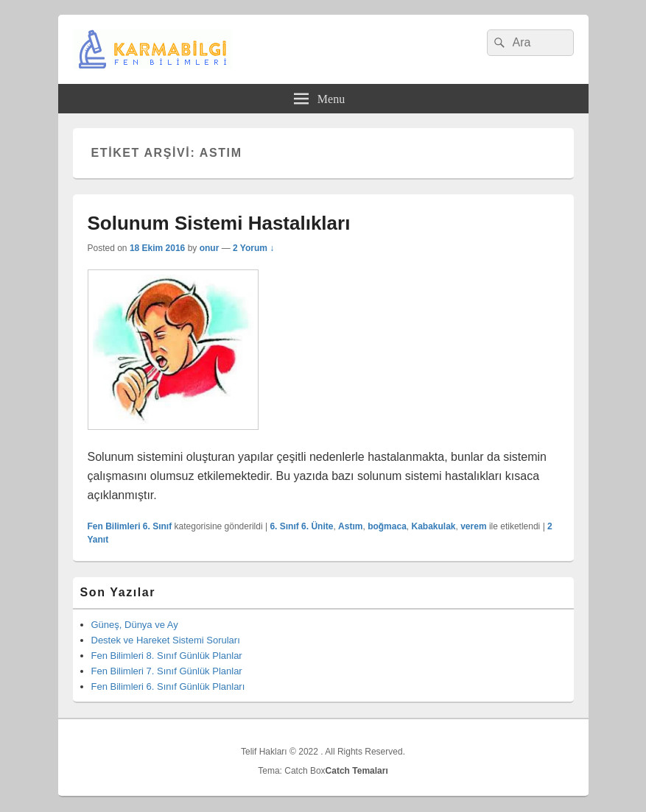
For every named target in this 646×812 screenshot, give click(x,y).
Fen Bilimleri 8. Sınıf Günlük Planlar (167, 656)
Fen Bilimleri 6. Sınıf (130, 526)
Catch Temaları (357, 771)
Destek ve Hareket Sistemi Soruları (166, 640)
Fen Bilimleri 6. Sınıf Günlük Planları (168, 686)
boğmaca (387, 526)
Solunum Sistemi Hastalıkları (219, 223)
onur (210, 248)
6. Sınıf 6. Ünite (301, 526)
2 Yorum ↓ (253, 248)
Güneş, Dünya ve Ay (135, 625)
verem (473, 526)
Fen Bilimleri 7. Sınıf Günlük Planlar (167, 671)
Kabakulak (433, 526)
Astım (350, 526)
